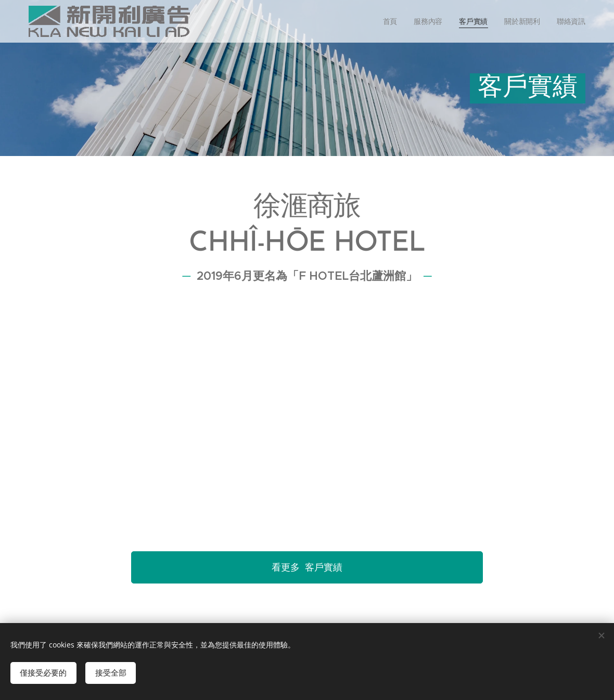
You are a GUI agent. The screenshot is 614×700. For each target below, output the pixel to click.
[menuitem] (391, 21)
